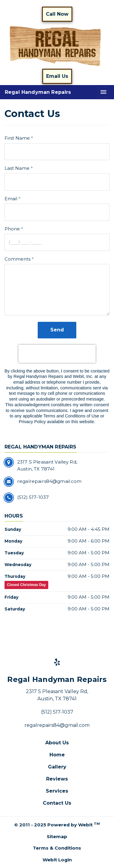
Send (57, 330)
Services (57, 791)
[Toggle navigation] (103, 92)
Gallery (57, 767)
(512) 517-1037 (57, 712)
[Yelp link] (57, 663)
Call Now (57, 14)
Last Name (17, 168)
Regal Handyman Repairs (38, 92)
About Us (57, 743)
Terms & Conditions (57, 848)
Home (57, 755)
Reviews (57, 779)
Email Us (57, 76)
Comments (17, 259)
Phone (12, 229)
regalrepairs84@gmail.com (57, 725)
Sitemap (57, 836)
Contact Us (57, 803)
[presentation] (57, 354)
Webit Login (57, 860)
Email (11, 199)
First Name (17, 138)
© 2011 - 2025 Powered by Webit (57, 825)
